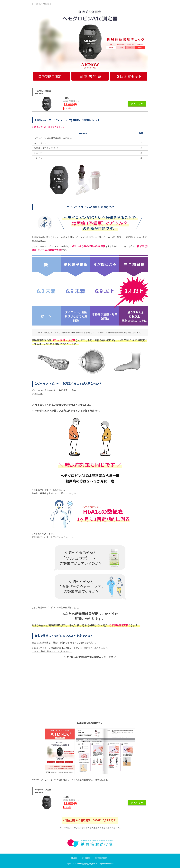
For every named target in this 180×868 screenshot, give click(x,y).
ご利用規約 (86, 858)
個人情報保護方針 (101, 858)
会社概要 (74, 858)
